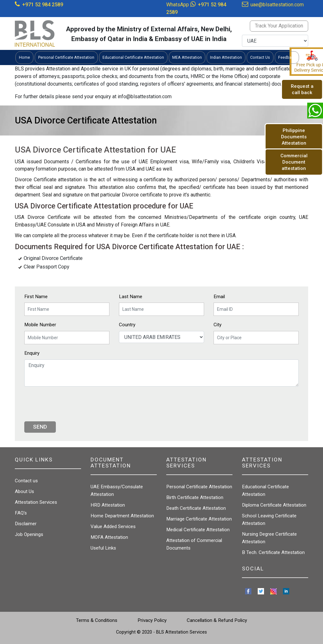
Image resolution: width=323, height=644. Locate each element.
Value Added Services (113, 527)
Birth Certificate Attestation (195, 497)
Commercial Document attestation (294, 162)
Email (219, 297)
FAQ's (21, 513)
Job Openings (29, 534)
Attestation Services (36, 502)
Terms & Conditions (97, 620)
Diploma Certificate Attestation (274, 505)
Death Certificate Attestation (196, 508)
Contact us (26, 481)
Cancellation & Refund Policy (217, 620)
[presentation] (72, 404)
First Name (36, 297)
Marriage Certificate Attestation (199, 519)
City (217, 325)
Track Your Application (279, 26)
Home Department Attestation (122, 516)
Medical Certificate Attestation (198, 530)
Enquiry (32, 353)
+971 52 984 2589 (43, 5)
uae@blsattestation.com (277, 5)
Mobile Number (40, 325)
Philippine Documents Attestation (294, 137)
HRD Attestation (108, 505)
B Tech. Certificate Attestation (273, 552)
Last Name (131, 297)
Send (40, 427)
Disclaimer (26, 524)
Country (127, 325)
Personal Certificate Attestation (199, 487)
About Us (24, 491)
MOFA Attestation (109, 537)
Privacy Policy (152, 620)
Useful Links (103, 548)
